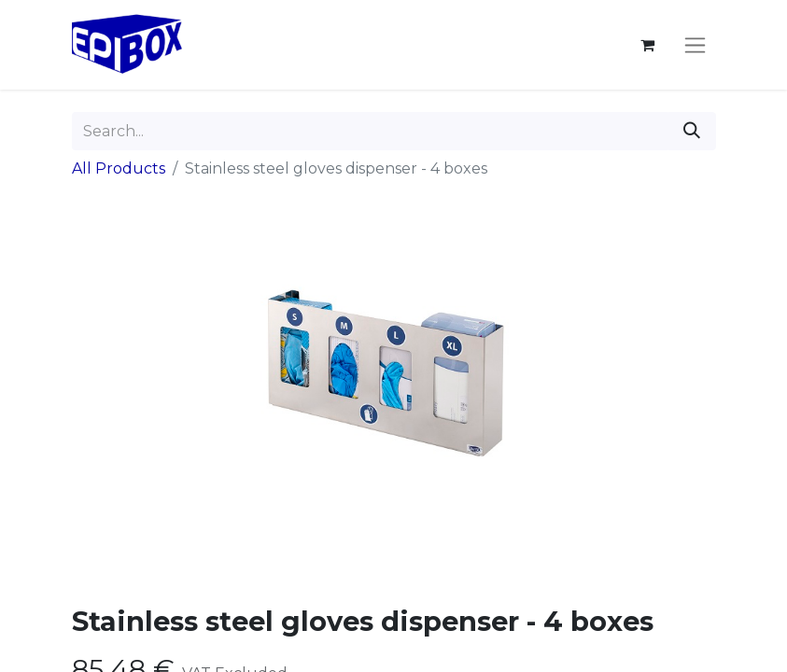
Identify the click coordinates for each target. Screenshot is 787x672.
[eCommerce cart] (648, 45)
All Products (119, 168)
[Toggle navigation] (695, 45)
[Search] (692, 131)
